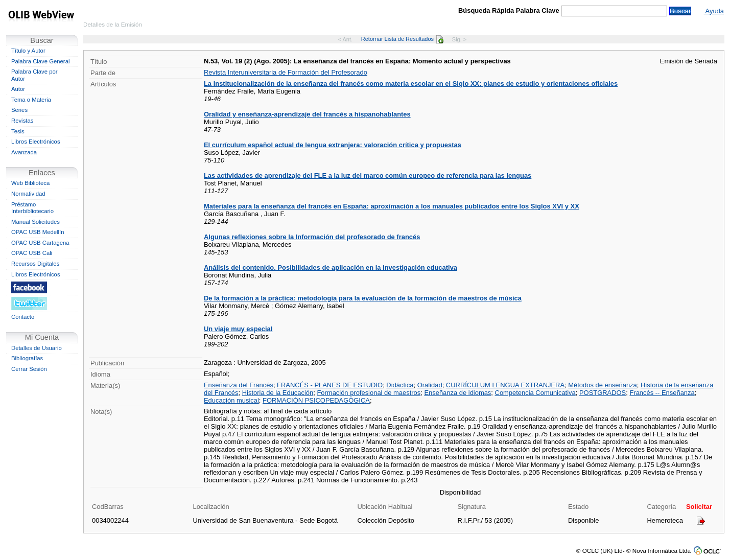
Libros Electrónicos (36, 142)
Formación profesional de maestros (369, 393)
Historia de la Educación (278, 393)
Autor (18, 89)
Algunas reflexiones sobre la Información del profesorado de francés (312, 237)
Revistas (22, 121)
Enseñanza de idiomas (457, 393)
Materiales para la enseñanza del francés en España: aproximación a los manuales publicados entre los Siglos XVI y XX (392, 206)
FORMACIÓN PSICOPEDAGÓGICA (316, 400)
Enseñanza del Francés (239, 385)
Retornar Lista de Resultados (402, 39)
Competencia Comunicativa (535, 393)
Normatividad (28, 194)
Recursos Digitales (35, 264)
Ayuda (714, 11)
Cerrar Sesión (29, 369)
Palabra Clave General (40, 61)
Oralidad (430, 385)
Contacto (23, 317)
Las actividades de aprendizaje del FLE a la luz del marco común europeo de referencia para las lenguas (368, 176)
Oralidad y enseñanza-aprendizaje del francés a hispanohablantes (307, 114)
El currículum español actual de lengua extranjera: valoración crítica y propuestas (333, 145)
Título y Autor (28, 51)
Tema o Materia (31, 100)
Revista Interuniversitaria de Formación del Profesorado (286, 72)
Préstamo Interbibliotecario (32, 208)
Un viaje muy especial (238, 329)
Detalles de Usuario (37, 348)
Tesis (18, 131)
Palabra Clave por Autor (34, 75)
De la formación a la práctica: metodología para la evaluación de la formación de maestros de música (363, 298)
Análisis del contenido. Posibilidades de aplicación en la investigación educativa (331, 267)
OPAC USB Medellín (38, 232)
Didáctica (400, 385)
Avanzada (24, 152)
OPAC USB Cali (32, 253)
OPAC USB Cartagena (40, 243)
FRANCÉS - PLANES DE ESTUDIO (330, 385)
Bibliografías (27, 358)
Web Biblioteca (30, 183)
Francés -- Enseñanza (662, 393)
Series (19, 110)
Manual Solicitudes (36, 222)
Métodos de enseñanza (603, 385)
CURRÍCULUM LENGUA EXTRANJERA (505, 385)
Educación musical (231, 400)
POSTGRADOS (603, 393)
